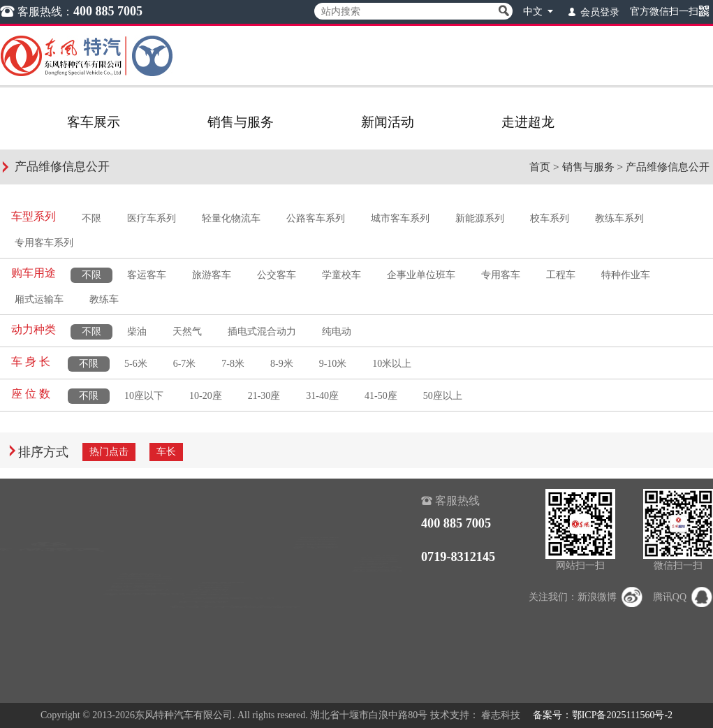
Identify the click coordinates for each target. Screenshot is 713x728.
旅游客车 (212, 275)
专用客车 (501, 275)
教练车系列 (619, 218)
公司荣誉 (378, 562)
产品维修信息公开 (668, 167)
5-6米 (136, 364)
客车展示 (94, 122)
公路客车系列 (316, 218)
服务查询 (211, 543)
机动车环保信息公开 (235, 679)
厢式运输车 (39, 299)
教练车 (104, 299)
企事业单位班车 (421, 275)
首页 (540, 167)
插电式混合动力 (262, 332)
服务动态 (211, 601)
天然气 (187, 332)
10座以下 (144, 396)
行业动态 (316, 543)
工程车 (561, 275)
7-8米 (233, 364)
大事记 (374, 582)
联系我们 (378, 621)
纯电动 (337, 332)
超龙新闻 (316, 523)
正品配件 (211, 621)
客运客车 (147, 275)
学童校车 (341, 275)
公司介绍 (378, 523)
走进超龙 (528, 122)
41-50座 (381, 396)
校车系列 (550, 218)
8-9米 (282, 364)
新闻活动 (388, 122)
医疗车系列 (152, 218)
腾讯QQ (683, 597)
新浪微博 (610, 597)
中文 (540, 11)
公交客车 (277, 275)
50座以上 (443, 396)
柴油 (137, 332)
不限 (91, 218)
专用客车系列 (44, 243)
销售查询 (211, 523)
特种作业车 (626, 275)
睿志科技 (501, 715)
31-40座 (322, 396)
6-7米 (185, 364)
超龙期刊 (316, 582)
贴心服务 (211, 582)
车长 (166, 452)
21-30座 (264, 396)
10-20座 (206, 396)
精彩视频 (316, 562)
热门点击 (109, 452)
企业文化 (378, 601)
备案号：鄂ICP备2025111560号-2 (603, 715)
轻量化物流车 (231, 218)
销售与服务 (241, 122)
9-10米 (333, 364)
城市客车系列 (400, 218)
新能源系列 (480, 218)
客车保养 (211, 660)
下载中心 (211, 562)
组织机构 (378, 543)
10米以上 (392, 364)
